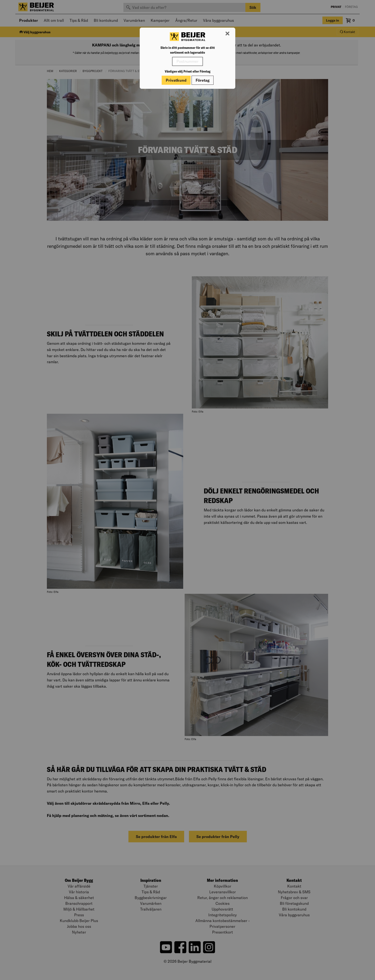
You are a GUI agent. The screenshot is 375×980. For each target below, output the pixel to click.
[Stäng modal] (227, 34)
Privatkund (176, 80)
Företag (203, 80)
